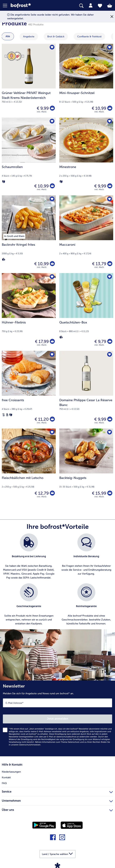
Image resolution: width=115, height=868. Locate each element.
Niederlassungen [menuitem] (11, 772)
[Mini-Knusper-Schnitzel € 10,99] (86, 81)
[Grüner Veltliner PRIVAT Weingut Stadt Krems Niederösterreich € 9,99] (29, 81)
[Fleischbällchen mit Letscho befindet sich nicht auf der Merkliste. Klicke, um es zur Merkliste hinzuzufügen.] (52, 432)
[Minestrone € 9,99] (86, 156)
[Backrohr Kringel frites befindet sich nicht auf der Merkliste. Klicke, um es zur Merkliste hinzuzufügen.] (52, 199)
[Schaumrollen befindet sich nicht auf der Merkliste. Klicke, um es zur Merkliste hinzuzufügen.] (52, 121)
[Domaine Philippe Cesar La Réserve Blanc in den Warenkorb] (110, 419)
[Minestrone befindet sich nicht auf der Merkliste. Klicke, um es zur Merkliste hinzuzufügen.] (109, 121)
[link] (32, 6)
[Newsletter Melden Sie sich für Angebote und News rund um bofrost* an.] (57, 719)
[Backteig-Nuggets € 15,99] (86, 465)
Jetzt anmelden (58, 719)
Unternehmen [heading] (57, 800)
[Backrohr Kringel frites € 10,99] (29, 234)
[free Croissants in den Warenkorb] (52, 419)
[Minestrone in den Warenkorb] (110, 186)
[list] (57, 581)
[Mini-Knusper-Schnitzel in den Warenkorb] (110, 108)
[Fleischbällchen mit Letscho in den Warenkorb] (52, 493)
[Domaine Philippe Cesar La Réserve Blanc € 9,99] (86, 390)
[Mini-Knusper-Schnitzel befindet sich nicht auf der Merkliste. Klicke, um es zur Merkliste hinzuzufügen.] (109, 48)
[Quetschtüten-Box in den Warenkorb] (110, 342)
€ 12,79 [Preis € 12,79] (41, 493)
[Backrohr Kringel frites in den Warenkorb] (52, 264)
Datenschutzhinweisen (30, 745)
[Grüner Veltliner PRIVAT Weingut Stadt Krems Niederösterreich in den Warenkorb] (52, 108)
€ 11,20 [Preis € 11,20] (41, 419)
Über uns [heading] (57, 809)
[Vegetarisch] (4, 182)
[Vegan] (4, 259)
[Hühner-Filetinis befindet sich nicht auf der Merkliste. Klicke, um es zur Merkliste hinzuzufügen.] (52, 277)
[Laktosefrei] (4, 415)
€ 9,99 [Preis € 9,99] (42, 108)
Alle (8, 36)
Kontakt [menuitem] (6, 777)
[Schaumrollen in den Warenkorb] (52, 186)
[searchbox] (81, 6)
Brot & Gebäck (56, 37)
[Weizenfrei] (7, 415)
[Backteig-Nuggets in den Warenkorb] (110, 493)
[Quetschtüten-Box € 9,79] (86, 312)
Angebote (29, 37)
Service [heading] (57, 791)
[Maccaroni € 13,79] (86, 234)
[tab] (91, 6)
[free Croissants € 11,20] (29, 390)
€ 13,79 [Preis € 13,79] (99, 264)
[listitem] (29, 557)
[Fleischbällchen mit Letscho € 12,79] (29, 465)
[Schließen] (112, 17)
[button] (7, 6)
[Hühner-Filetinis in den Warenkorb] (52, 342)
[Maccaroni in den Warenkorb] (110, 264)
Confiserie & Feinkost (89, 37)
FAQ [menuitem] (4, 783)
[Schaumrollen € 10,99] (29, 156)
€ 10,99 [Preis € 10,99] (99, 108)
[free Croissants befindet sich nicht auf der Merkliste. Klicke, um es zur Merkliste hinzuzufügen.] (52, 355)
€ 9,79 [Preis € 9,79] (100, 341)
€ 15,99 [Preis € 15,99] (99, 493)
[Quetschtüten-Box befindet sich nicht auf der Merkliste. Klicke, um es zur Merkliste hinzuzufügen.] (109, 277)
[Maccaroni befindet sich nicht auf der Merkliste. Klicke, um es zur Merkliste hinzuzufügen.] (109, 199)
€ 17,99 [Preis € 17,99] (41, 341)
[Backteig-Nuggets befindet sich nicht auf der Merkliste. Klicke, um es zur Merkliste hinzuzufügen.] (109, 432)
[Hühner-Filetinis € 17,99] (29, 312)
